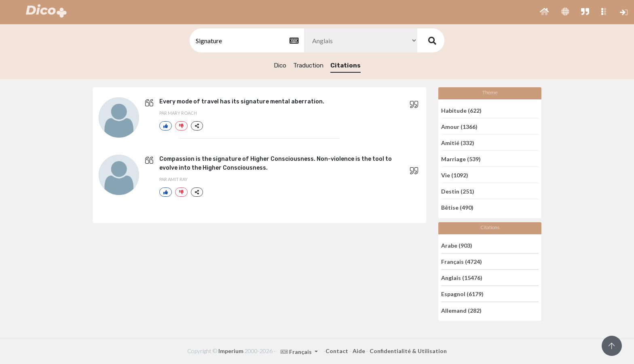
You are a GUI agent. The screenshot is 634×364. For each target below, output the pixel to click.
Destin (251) (458, 191)
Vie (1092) (455, 175)
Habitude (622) (461, 110)
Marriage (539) (461, 159)
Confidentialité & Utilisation (408, 351)
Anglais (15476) (462, 278)
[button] (544, 12)
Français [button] (297, 352)
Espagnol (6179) (462, 294)
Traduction (308, 65)
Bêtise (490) (457, 207)
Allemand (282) (461, 310)
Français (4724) (462, 262)
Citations (346, 65)
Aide (359, 351)
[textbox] (246, 41)
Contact (337, 351)
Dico (280, 65)
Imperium (231, 351)
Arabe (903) (457, 245)
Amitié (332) (458, 142)
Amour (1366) (459, 126)
